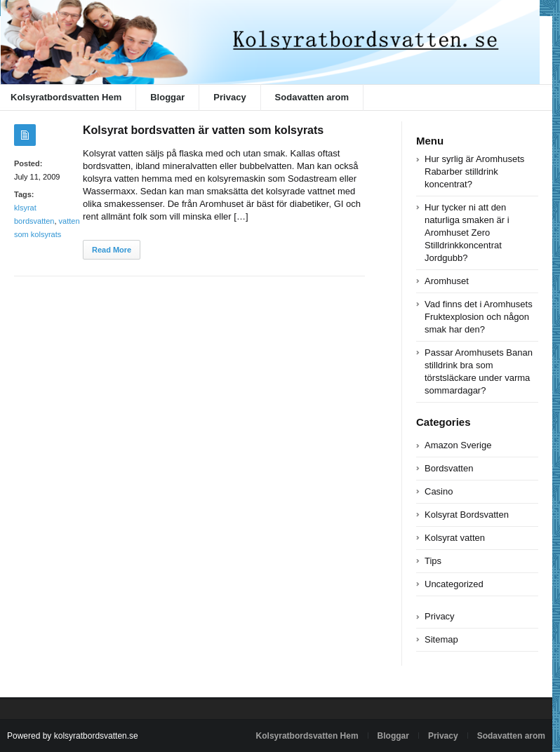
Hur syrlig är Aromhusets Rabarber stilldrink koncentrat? (474, 172)
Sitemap (441, 639)
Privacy (229, 97)
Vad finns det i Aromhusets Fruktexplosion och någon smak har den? (479, 317)
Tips (433, 561)
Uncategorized (454, 584)
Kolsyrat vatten (455, 538)
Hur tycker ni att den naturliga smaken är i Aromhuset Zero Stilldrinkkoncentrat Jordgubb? (467, 233)
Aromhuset (447, 281)
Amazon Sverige (458, 445)
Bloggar (167, 97)
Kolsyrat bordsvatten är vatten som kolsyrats (203, 130)
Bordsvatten (449, 468)
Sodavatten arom (312, 97)
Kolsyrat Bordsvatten (467, 515)
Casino (439, 491)
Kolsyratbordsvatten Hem (307, 736)
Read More (112, 250)
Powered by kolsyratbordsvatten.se (73, 736)
